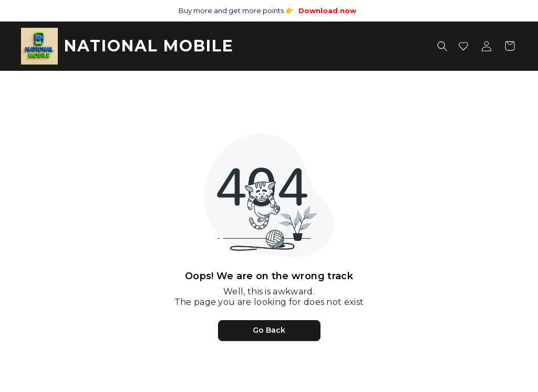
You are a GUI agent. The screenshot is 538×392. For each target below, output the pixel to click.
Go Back (269, 330)
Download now (327, 10)
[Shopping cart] (510, 46)
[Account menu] (487, 46)
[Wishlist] (463, 46)
